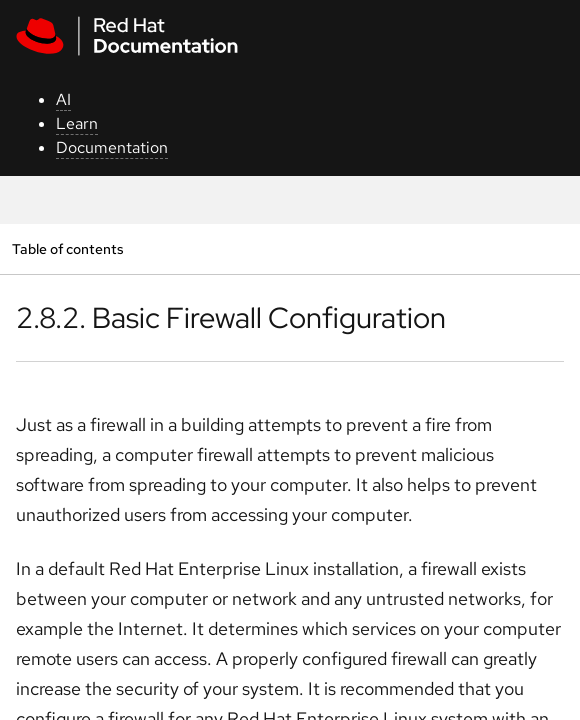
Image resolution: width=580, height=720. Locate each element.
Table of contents (67, 248)
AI (63, 99)
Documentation (112, 147)
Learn (77, 123)
